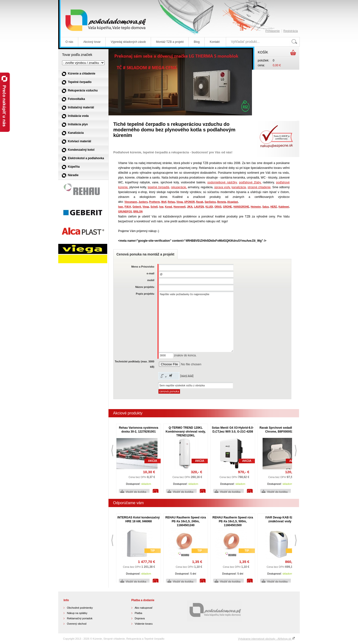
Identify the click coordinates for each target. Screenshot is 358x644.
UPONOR (189, 202)
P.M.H (128, 207)
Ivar (161, 207)
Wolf (164, 202)
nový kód (187, 375)
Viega (146, 207)
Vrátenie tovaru (144, 624)
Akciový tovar (92, 42)
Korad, (169, 207)
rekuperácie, (179, 187)
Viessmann (131, 202)
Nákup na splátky (77, 613)
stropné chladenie (259, 187)
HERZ (274, 207)
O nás (69, 42)
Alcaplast (232, 202)
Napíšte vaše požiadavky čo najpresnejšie (196, 322)
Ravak (200, 202)
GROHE (227, 207)
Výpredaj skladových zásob (128, 42)
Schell (154, 207)
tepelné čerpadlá (158, 187)
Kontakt (215, 42)
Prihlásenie (273, 31)
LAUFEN (199, 207)
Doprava (140, 618)
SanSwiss (210, 202)
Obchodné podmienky (80, 608)
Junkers (143, 202)
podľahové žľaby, (250, 182)
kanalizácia (239, 187)
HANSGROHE (241, 207)
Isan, (121, 207)
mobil (151, 280)
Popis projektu (145, 294)
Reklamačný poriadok (80, 618)
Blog (197, 42)
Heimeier (256, 207)
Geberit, (137, 207)
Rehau (171, 202)
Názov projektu (145, 287)
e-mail (150, 273)
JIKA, (190, 207)
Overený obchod (77, 624)
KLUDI (209, 207)
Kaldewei (284, 207)
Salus (266, 207)
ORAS (218, 207)
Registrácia (291, 31)
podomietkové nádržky (222, 182)
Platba (139, 613)
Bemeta (222, 202)
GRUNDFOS (125, 212)
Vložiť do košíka (136, 492)
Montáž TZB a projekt (170, 42)
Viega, (180, 202)
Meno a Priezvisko (143, 267)
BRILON (138, 212)
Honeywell (179, 207)
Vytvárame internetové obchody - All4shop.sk (266, 639)
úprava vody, (222, 187)
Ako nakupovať (144, 608)
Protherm (154, 202)
